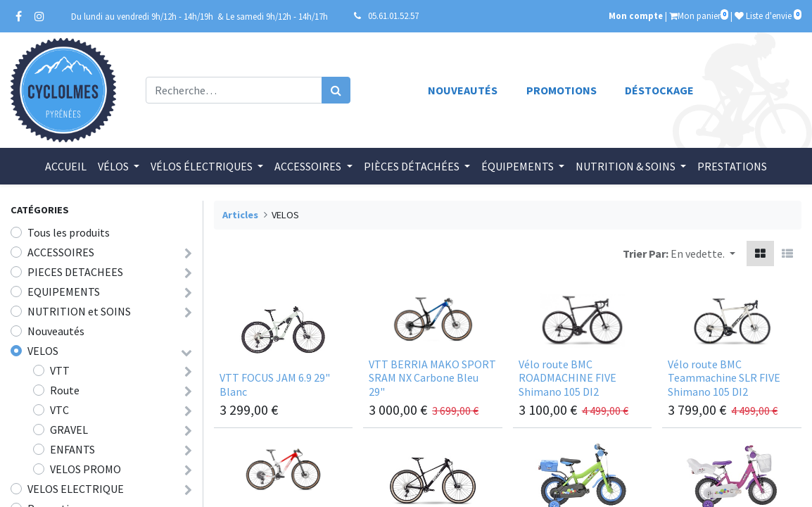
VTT (60, 370)
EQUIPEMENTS (64, 292)
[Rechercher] (336, 90)
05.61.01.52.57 (393, 15)
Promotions (562, 90)
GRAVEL (69, 430)
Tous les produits (69, 232)
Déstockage (659, 90)
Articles (240, 215)
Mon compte (636, 15)
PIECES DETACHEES (75, 272)
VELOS (43, 351)
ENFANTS (72, 449)
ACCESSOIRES (61, 252)
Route (65, 390)
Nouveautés (463, 90)
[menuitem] (66, 166)
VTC (59, 410)
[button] (703, 254)
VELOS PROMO (85, 469)
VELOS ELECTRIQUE (76, 489)
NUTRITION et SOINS (79, 311)
